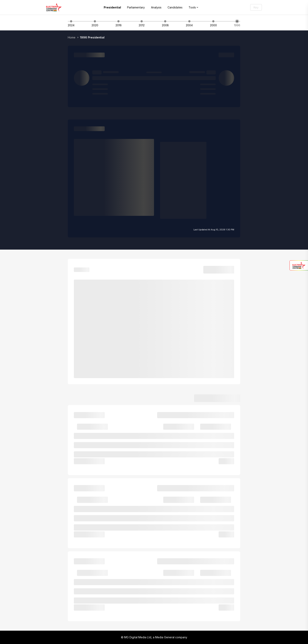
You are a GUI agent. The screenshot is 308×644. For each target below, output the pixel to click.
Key (256, 7)
